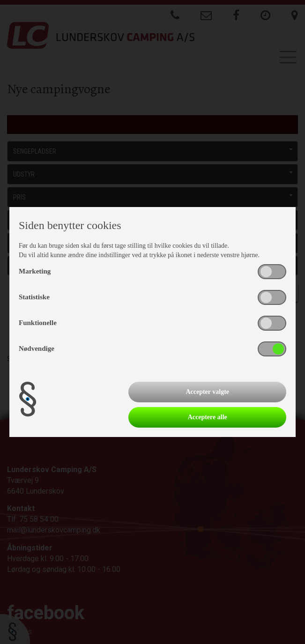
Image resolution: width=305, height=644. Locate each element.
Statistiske (34, 297)
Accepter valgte (207, 392)
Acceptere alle (208, 417)
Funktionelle (38, 323)
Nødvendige (37, 348)
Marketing (35, 271)
